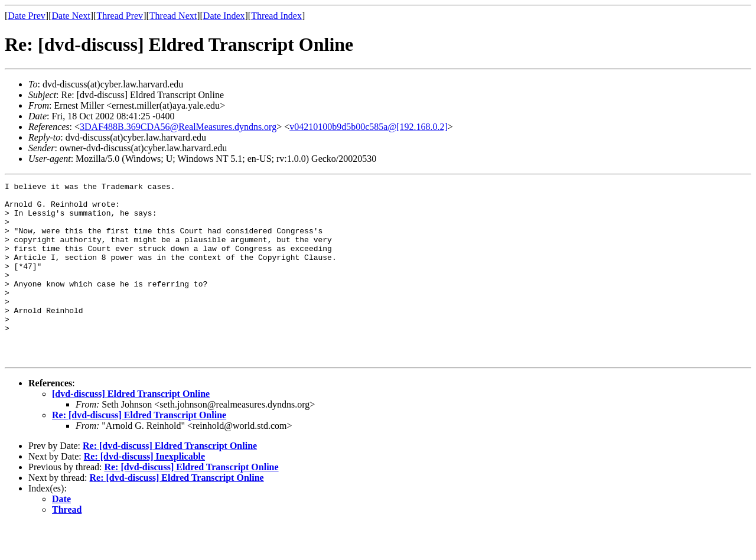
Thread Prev (120, 16)
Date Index (224, 16)
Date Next (71, 16)
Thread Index (276, 16)
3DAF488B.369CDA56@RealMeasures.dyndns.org (178, 127)
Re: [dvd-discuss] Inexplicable (144, 492)
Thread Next (173, 16)
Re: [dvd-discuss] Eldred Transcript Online (139, 450)
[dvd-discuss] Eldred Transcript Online (131, 429)
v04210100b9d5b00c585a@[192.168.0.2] (369, 127)
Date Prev (27, 16)
